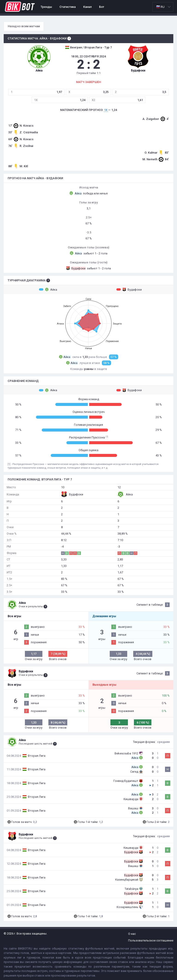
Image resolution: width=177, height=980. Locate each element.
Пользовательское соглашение (151, 940)
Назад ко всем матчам (24, 26)
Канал (87, 7)
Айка (48, 289)
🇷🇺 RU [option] (160, 7)
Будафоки (129, 289)
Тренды (46, 7)
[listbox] (163, 7)
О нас (132, 934)
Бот (102, 7)
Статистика (68, 7)
